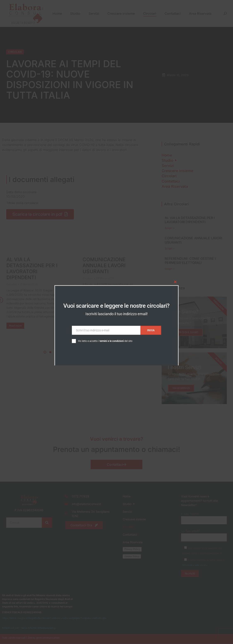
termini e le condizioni (112, 341)
